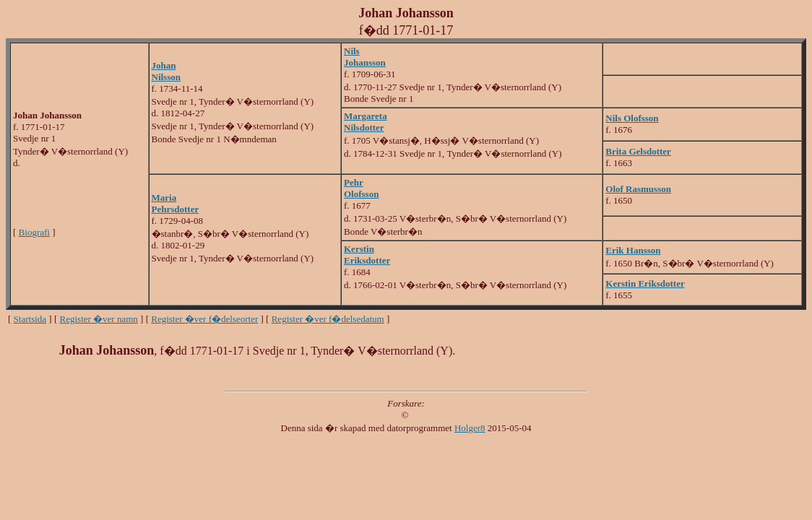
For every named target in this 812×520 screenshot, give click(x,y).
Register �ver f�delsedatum (328, 319)
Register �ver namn (99, 319)
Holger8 (470, 428)
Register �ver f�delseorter (204, 319)
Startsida (30, 319)
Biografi (34, 232)
